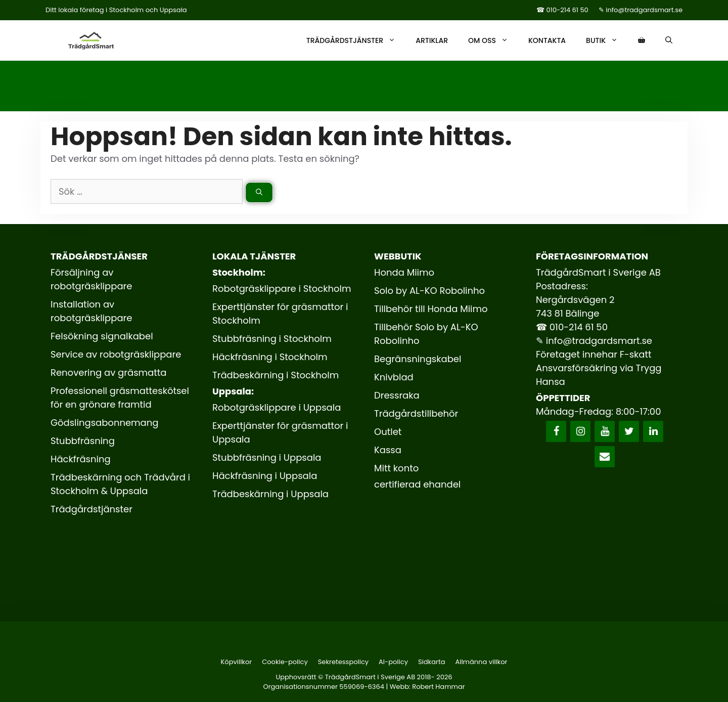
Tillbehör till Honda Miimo (431, 309)
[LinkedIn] (653, 431)
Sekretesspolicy (343, 662)
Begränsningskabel (418, 359)
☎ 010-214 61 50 (562, 10)
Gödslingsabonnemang (104, 423)
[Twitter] (629, 431)
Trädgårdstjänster (356, 40)
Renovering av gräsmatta (109, 372)
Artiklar (432, 40)
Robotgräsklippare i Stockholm (282, 289)
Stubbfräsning (83, 441)
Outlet (388, 432)
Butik (607, 40)
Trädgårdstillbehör (416, 413)
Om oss (493, 40)
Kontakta (547, 40)
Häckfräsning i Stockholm (270, 357)
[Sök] (259, 193)
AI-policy (393, 662)
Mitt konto (396, 468)
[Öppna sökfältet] (669, 40)
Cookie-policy (285, 662)
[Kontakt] (605, 457)
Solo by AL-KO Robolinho (429, 291)
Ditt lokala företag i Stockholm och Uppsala (116, 10)
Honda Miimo (404, 272)
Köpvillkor (237, 662)
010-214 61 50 (579, 327)
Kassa (388, 450)
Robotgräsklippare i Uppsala (277, 407)
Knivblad (394, 377)
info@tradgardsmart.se (599, 341)
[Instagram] (580, 431)
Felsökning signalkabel (102, 336)
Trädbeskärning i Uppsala (270, 494)
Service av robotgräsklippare (116, 354)
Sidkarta (431, 662)
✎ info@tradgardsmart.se (641, 10)
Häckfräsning (81, 459)
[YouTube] (605, 431)
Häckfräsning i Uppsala (265, 476)
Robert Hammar (438, 687)
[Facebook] (556, 431)
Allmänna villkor (481, 662)
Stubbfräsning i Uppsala (267, 457)
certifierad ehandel (417, 484)
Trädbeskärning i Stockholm (276, 375)
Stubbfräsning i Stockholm (272, 339)
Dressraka (397, 395)
